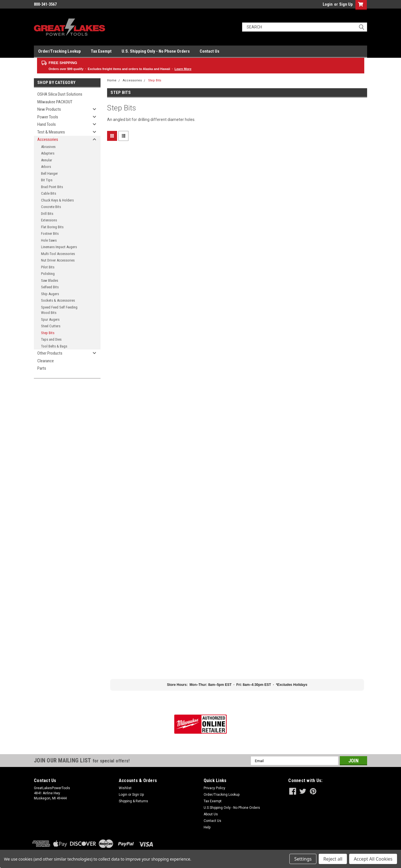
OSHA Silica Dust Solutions (60, 94)
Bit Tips (47, 180)
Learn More (183, 69)
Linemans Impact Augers (59, 247)
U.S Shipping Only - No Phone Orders (232, 808)
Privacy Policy (214, 788)
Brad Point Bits (52, 187)
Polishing (48, 274)
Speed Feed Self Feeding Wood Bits (59, 310)
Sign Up (346, 4)
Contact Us (209, 51)
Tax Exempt (101, 51)
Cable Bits (49, 193)
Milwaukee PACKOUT (55, 102)
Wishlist (125, 788)
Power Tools (48, 117)
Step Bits (48, 333)
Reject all (333, 859)
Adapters (48, 153)
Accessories (48, 139)
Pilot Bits (48, 267)
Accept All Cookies (373, 859)
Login (328, 4)
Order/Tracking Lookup (60, 51)
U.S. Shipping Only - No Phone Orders (156, 51)
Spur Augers (50, 319)
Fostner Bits (50, 234)
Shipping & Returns (133, 801)
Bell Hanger (49, 173)
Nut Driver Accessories (58, 260)
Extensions (49, 220)
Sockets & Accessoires (58, 300)
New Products (49, 109)
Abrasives (48, 147)
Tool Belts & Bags (54, 346)
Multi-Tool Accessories (58, 254)
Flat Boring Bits (52, 227)
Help (207, 827)
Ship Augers (50, 294)
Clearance (46, 361)
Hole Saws (49, 240)
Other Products (50, 353)
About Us (211, 814)
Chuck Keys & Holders (57, 200)
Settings (303, 859)
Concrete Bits (51, 207)
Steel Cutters (51, 326)
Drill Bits (47, 214)
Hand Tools (47, 124)
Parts (42, 368)
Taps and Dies (51, 339)
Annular (47, 160)
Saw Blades (50, 280)
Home (112, 80)
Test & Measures (51, 132)
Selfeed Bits (50, 287)
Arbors (46, 167)
